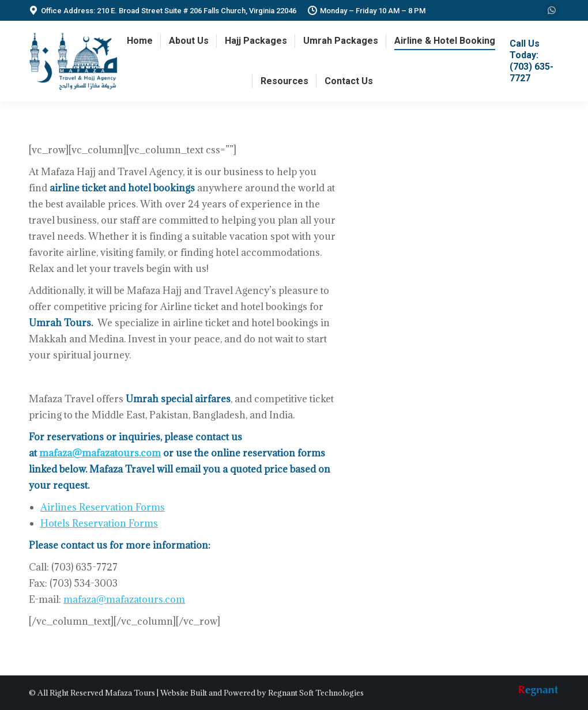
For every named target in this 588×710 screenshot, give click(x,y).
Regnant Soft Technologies (316, 693)
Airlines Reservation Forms (103, 507)
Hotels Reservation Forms (99, 523)
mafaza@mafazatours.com (100, 453)
